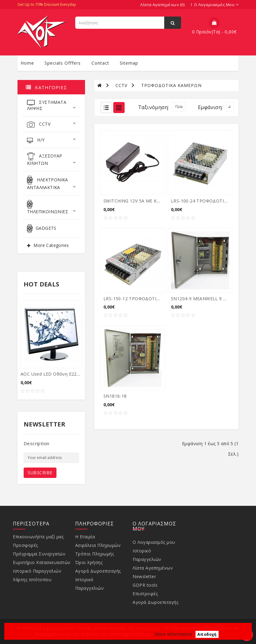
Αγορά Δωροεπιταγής (98, 571)
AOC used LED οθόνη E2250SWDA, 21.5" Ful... (70, 374)
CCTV (51, 124)
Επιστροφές (145, 594)
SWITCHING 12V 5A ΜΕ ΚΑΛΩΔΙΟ (139, 201)
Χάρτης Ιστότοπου (32, 580)
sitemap (129, 63)
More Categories (51, 245)
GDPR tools (145, 585)
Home (27, 63)
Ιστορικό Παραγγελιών (37, 571)
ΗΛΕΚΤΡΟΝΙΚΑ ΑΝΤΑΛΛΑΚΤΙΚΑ (51, 183)
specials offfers (63, 63)
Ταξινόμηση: (153, 107)
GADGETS (42, 229)
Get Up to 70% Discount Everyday (47, 4)
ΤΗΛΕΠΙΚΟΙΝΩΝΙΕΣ (51, 207)
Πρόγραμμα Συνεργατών (39, 554)
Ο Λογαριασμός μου (154, 542)
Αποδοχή (207, 634)
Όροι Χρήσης (89, 562)
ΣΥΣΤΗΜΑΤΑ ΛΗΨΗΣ (51, 105)
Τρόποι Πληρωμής (95, 554)
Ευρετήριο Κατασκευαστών (42, 562)
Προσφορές (25, 545)
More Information (173, 634)
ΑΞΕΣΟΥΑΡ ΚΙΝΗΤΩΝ (51, 159)
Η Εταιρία (85, 537)
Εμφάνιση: (210, 107)
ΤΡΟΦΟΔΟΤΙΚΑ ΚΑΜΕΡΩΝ (171, 85)
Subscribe (40, 473)
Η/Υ (51, 140)
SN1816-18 (115, 396)
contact (100, 63)
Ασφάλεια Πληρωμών (98, 545)
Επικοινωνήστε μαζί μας (38, 537)
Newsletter (144, 576)
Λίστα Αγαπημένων (153, 568)
